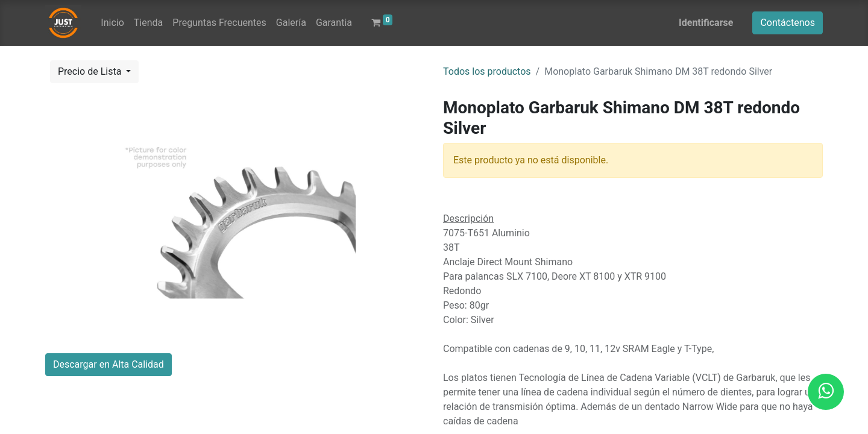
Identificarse (706, 23)
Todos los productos (487, 71)
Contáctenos (788, 23)
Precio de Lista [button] (91, 71)
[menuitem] (112, 23)
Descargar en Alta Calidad (108, 364)
